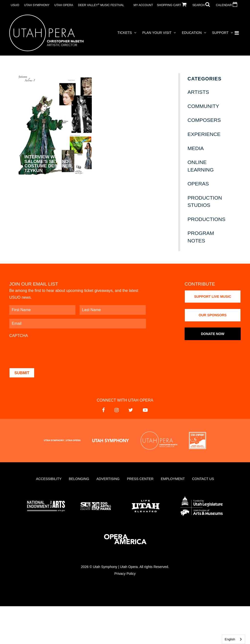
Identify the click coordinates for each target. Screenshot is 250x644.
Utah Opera (64, 5)
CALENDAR (228, 5)
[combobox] (234, 639)
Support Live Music (213, 297)
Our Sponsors (213, 315)
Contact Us (203, 479)
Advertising (108, 479)
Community (203, 106)
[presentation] (46, 351)
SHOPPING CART (173, 5)
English (230, 639)
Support (220, 33)
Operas (198, 184)
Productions (206, 219)
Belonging (79, 479)
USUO (15, 5)
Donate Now (213, 334)
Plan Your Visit (157, 33)
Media (196, 148)
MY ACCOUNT (143, 5)
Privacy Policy (125, 574)
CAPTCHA (19, 336)
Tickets (125, 33)
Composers (204, 120)
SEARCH (202, 5)
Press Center (140, 479)
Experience (204, 134)
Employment (173, 479)
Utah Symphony (37, 5)
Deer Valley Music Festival (101, 5)
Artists (198, 92)
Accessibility (49, 479)
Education (192, 33)
